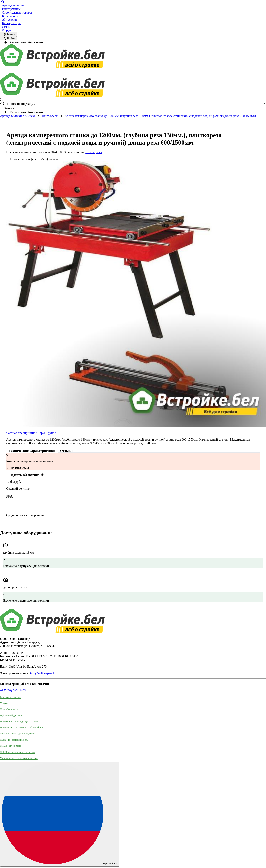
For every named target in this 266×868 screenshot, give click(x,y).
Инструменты (11, 9)
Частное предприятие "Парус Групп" (31, 433)
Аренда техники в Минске (18, 116)
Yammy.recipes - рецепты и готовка (19, 758)
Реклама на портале (11, 697)
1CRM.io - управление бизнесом (17, 752)
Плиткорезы (50, 116)
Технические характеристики (32, 451)
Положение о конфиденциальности (19, 722)
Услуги (4, 703)
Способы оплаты (9, 709)
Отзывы (67, 451)
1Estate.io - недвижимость (14, 740)
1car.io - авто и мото (11, 746)
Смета (6, 27)
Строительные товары (17, 12)
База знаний (10, 16)
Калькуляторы (12, 23)
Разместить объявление (23, 42)
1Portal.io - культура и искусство (17, 734)
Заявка (9, 108)
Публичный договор (11, 715)
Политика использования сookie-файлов (22, 727)
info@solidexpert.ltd (43, 673)
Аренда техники (13, 5)
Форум (7, 30)
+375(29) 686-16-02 (13, 690)
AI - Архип (9, 20)
